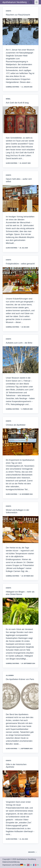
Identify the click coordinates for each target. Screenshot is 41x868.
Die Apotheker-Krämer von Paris (20, 679)
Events (9, 11)
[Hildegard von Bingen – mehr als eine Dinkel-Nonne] (21, 611)
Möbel (8, 99)
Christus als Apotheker (16, 425)
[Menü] (37, 2)
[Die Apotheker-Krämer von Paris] (21, 696)
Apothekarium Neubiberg (15, 2)
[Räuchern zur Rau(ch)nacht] (21, 32)
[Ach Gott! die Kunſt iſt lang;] (21, 120)
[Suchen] (31, 2)
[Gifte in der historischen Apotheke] (21, 784)
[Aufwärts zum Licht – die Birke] (21, 360)
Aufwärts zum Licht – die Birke (19, 343)
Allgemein (10, 675)
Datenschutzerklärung (11, 862)
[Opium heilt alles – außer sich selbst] (21, 199)
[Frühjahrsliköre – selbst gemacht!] (21, 281)
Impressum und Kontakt (12, 865)
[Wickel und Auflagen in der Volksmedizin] (21, 530)
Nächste (32, 852)
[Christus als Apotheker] (21, 442)
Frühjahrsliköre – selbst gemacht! (20, 264)
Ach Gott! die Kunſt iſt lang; (17, 103)
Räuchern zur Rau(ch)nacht (18, 15)
